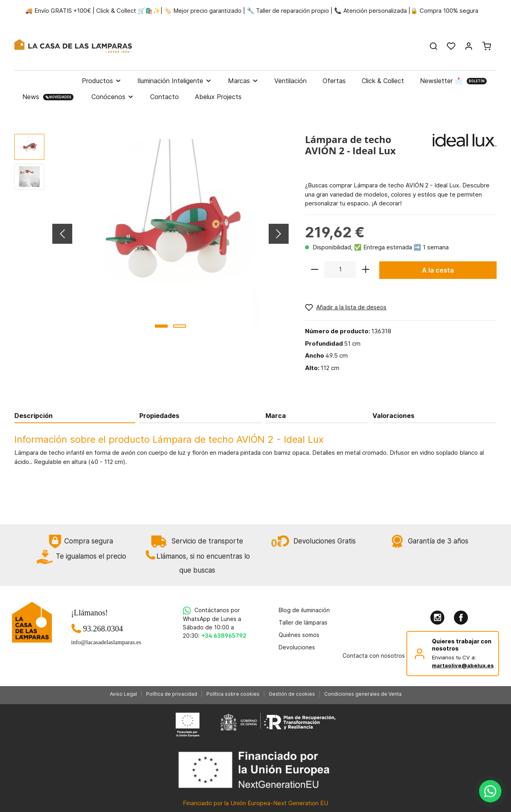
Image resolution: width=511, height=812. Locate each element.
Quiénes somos (299, 635)
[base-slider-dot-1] (161, 326)
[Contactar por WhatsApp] (490, 791)
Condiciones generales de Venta (363, 694)
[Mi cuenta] (469, 46)
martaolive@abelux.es (463, 665)
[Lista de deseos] (451, 46)
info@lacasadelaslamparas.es (103, 642)
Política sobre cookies (233, 694)
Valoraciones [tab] (393, 416)
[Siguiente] (279, 234)
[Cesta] (487, 46)
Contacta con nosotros (374, 656)
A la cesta (438, 270)
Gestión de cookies (292, 694)
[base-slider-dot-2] (180, 326)
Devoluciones (297, 647)
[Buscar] (434, 46)
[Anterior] (62, 234)
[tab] (75, 415)
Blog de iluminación (304, 610)
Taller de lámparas (303, 622)
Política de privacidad (172, 694)
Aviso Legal (123, 694)
